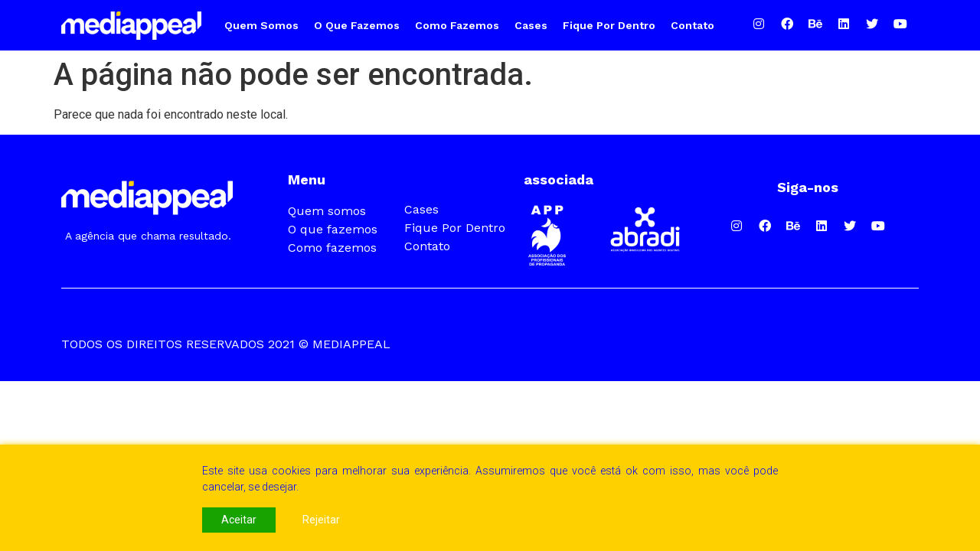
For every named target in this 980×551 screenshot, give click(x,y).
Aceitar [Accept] (239, 520)
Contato (693, 25)
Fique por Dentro (609, 25)
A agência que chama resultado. (148, 236)
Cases (531, 25)
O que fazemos (357, 25)
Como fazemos (457, 25)
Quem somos (261, 25)
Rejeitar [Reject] (321, 520)
